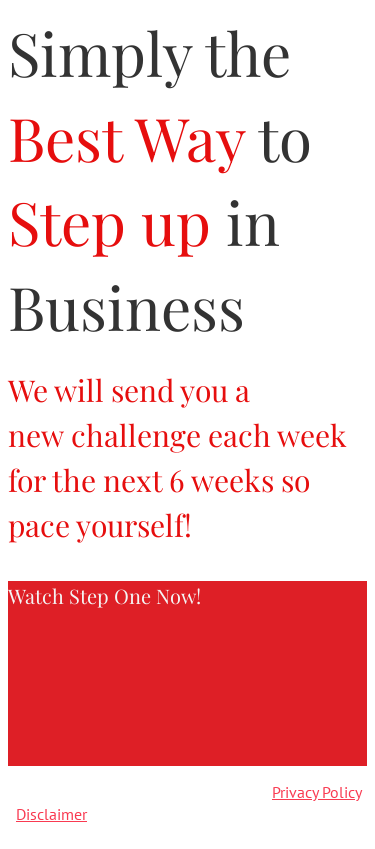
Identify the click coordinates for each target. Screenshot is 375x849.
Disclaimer (51, 814)
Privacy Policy (316, 792)
